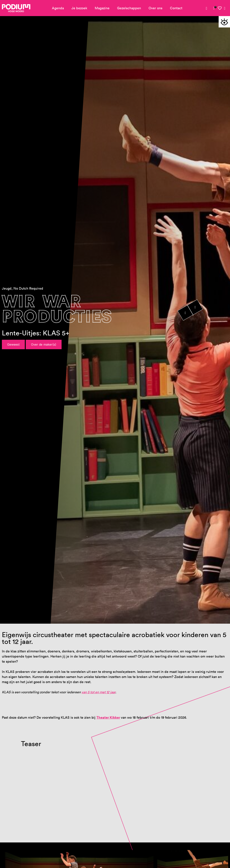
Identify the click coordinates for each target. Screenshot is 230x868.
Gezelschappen (129, 8)
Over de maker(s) (44, 344)
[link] (214, 8)
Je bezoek (79, 8)
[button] (224, 22)
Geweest (13, 344)
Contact (176, 8)
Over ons (155, 8)
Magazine (102, 8)
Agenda (58, 8)
